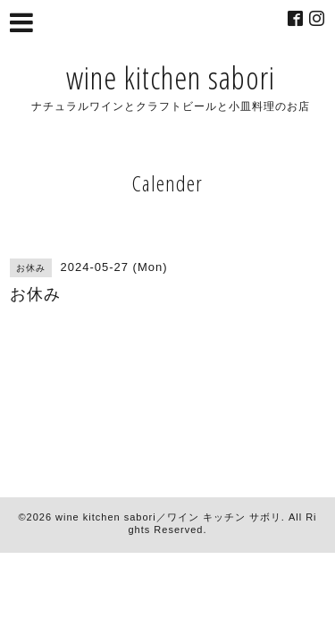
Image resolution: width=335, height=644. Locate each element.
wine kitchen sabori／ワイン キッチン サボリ (168, 517)
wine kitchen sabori (171, 77)
